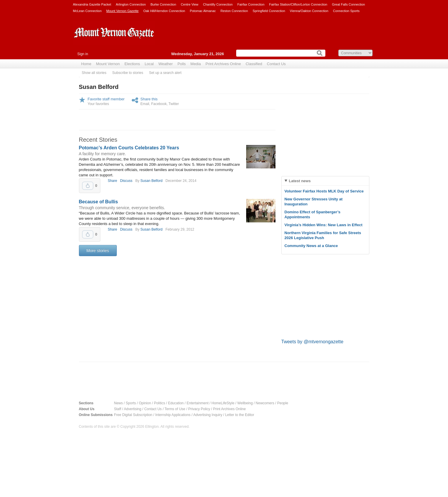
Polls (182, 64)
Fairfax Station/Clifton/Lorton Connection (298, 4)
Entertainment (198, 403)
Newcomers (265, 403)
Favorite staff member (106, 99)
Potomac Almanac (203, 11)
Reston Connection (234, 11)
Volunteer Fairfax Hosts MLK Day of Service (324, 191)
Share (112, 181)
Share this (149, 99)
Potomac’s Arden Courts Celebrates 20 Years (129, 148)
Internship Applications (173, 415)
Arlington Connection (131, 4)
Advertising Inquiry (208, 415)
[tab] (325, 181)
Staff (118, 409)
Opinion (145, 403)
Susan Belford (152, 181)
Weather (166, 64)
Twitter (174, 104)
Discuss (126, 181)
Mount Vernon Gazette (122, 11)
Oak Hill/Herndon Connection (164, 11)
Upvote (88, 186)
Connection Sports (346, 11)
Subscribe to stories (128, 73)
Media (196, 64)
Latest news (300, 181)
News (119, 403)
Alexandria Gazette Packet (92, 4)
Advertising (132, 409)
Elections (132, 64)
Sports (131, 403)
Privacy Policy (199, 409)
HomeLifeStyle (223, 403)
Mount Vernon (108, 64)
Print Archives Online (223, 64)
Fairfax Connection (251, 4)
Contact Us (276, 64)
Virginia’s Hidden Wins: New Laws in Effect (324, 225)
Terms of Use (175, 409)
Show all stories (94, 73)
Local (149, 64)
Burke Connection (163, 4)
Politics (160, 403)
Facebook (159, 104)
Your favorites (98, 104)
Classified (254, 64)
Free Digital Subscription (133, 415)
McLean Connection (87, 11)
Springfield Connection (269, 11)
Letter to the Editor (240, 415)
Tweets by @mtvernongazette (312, 342)
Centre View (190, 4)
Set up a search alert (165, 73)
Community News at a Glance (311, 246)
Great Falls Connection (348, 4)
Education (176, 403)
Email (145, 104)
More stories (98, 251)
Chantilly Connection (218, 4)
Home (86, 64)
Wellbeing (245, 403)
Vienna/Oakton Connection (309, 11)
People (283, 403)
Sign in (83, 54)
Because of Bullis (98, 202)
